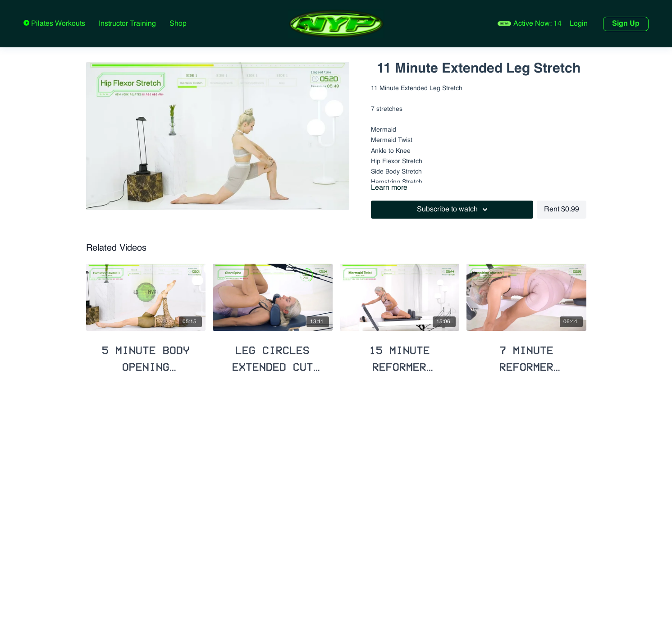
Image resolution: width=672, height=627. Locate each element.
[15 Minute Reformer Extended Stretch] (400, 355)
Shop (178, 24)
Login (579, 24)
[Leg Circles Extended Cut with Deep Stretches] (273, 355)
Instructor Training (127, 24)
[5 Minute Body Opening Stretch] (146, 355)
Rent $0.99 (562, 210)
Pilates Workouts (57, 24)
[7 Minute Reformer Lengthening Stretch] (526, 355)
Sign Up (626, 24)
